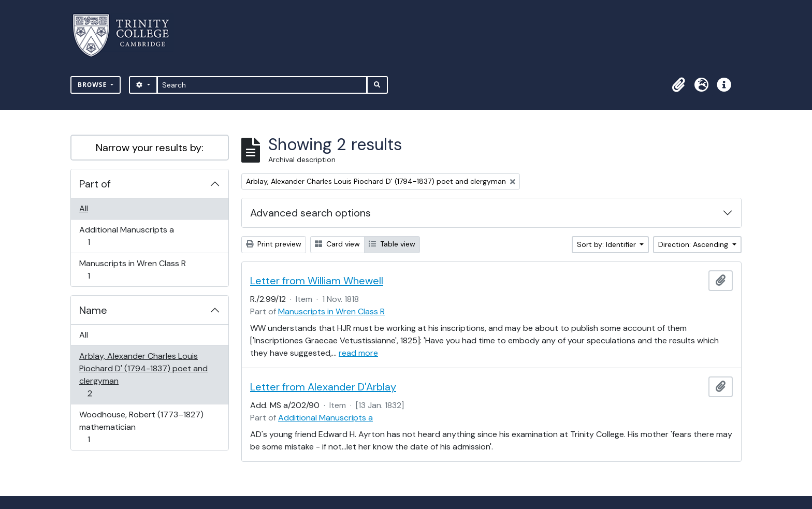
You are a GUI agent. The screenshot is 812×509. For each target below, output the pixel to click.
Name (93, 310)
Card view (337, 244)
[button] (678, 85)
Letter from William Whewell (317, 281)
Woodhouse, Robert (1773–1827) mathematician (141, 427)
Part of (95, 184)
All (84, 208)
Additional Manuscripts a (126, 236)
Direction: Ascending (694, 244)
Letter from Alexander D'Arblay (323, 387)
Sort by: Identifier (607, 244)
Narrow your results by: (150, 148)
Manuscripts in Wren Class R (132, 270)
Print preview (274, 244)
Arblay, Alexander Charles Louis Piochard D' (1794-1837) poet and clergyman (143, 375)
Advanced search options (310, 213)
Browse (93, 85)
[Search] (262, 85)
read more (358, 353)
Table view (392, 244)
